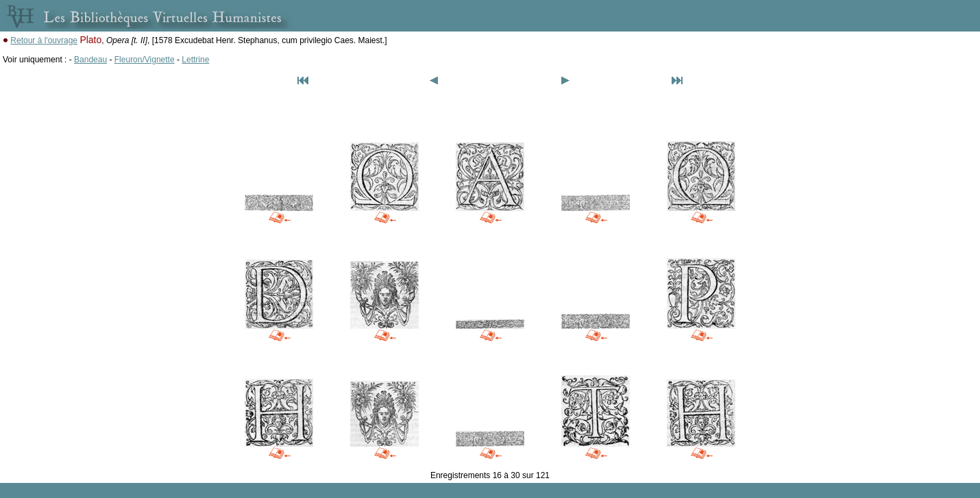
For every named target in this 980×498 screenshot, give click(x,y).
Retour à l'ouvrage (44, 40)
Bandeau (90, 60)
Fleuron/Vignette (145, 60)
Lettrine (195, 60)
